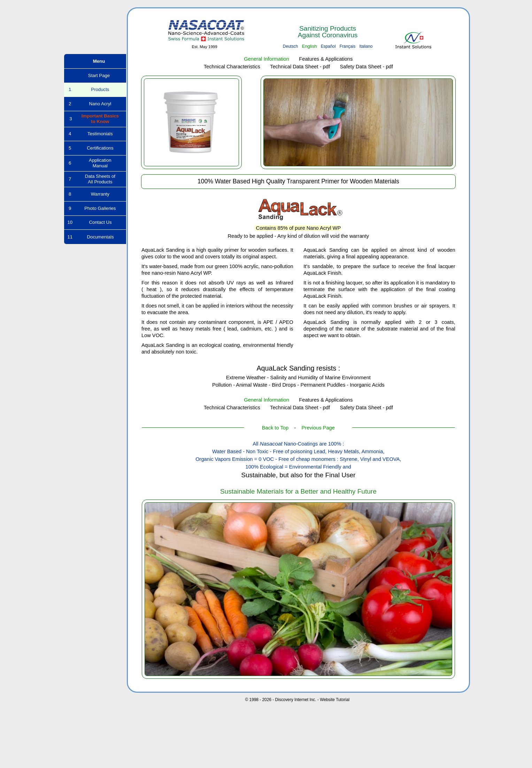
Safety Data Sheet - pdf (366, 67)
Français (348, 46)
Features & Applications (326, 59)
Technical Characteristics (232, 67)
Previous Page (318, 428)
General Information (267, 59)
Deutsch (291, 46)
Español (328, 46)
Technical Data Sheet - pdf (300, 67)
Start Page (95, 75)
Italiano (366, 46)
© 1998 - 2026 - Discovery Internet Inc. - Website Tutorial (297, 700)
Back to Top (275, 428)
